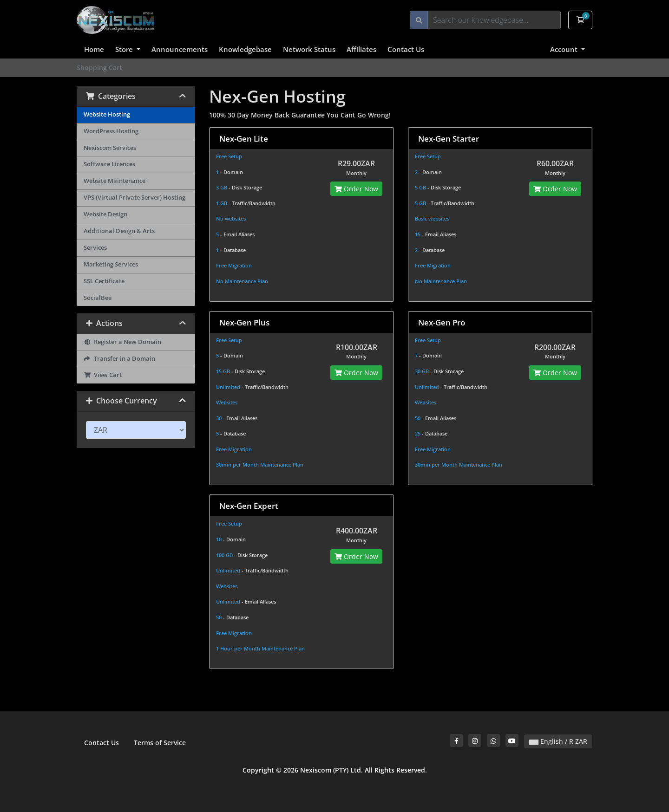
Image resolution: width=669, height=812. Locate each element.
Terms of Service (160, 743)
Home (94, 49)
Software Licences (109, 164)
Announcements (180, 49)
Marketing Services (111, 264)
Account (565, 49)
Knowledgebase (245, 49)
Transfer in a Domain (119, 359)
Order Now (356, 189)
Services (95, 248)
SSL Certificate (104, 281)
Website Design (105, 214)
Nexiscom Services (110, 148)
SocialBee (98, 298)
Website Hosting (107, 114)
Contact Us (406, 49)
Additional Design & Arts (119, 231)
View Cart (103, 375)
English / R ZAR (558, 741)
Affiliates (361, 49)
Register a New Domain (122, 342)
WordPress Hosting (111, 131)
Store (125, 49)
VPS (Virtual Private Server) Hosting (134, 198)
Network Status (309, 49)
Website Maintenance (115, 181)
